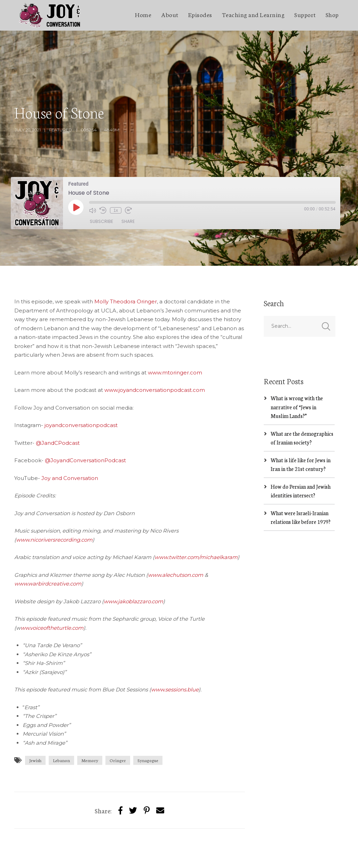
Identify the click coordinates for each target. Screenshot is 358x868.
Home (143, 14)
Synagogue (148, 730)
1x (116, 179)
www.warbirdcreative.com (48, 553)
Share (128, 191)
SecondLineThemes (118, 856)
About (170, 14)
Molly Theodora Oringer (126, 271)
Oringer (118, 730)
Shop (332, 14)
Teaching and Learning (253, 14)
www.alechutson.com (176, 544)
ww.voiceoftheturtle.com (52, 597)
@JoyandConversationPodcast (85, 430)
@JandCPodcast (58, 412)
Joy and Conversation (70, 447)
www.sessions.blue (175, 659)
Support (305, 14)
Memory (90, 730)
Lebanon (61, 730)
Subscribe (101, 191)
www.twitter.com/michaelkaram (196, 526)
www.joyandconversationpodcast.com (155, 359)
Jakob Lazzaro (71, 856)
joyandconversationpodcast (81, 394)
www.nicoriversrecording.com (54, 509)
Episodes (200, 14)
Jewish (35, 730)
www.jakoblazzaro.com (133, 570)
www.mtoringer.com (175, 342)
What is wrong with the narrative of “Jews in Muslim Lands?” (297, 376)
